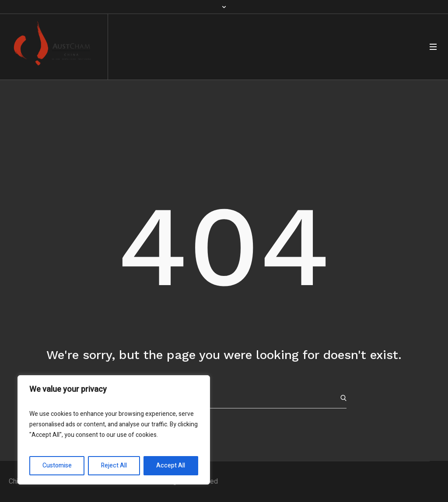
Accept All (171, 465)
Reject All (114, 465)
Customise (57, 465)
